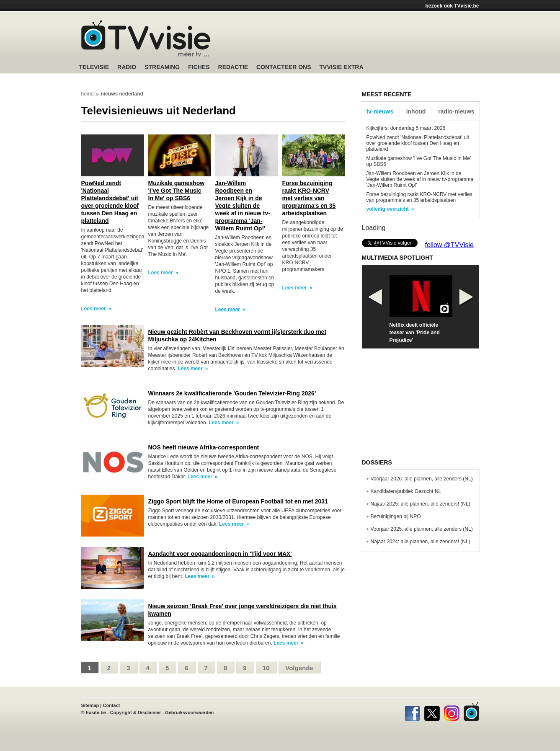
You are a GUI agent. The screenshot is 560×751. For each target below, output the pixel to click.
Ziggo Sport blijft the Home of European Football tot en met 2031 (238, 501)
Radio (127, 67)
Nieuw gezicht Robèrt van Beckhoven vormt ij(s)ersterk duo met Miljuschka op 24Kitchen (237, 335)
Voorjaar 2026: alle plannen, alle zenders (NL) (422, 479)
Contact (112, 705)
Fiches (199, 67)
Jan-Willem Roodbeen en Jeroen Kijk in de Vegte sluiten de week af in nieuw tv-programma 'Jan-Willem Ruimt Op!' (243, 206)
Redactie (233, 67)
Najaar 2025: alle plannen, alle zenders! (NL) (421, 504)
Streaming (162, 67)
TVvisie (471, 712)
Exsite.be (96, 712)
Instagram (452, 712)
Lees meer (94, 309)
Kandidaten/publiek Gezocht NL (406, 491)
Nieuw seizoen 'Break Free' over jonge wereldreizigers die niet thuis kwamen (243, 610)
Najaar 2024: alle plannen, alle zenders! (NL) (421, 542)
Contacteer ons (284, 67)
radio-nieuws (456, 111)
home (88, 94)
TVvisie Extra (342, 67)
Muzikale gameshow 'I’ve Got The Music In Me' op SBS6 (177, 191)
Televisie (94, 67)
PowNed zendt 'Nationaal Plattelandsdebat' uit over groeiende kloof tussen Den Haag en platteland (110, 202)
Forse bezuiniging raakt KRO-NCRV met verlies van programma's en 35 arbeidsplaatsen (309, 198)
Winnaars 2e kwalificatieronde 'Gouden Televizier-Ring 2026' (232, 393)
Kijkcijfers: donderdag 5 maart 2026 (406, 128)
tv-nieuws (380, 111)
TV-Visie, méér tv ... (146, 38)
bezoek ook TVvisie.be (452, 6)
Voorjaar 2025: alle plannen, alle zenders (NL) (422, 529)
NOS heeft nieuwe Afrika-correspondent (204, 447)
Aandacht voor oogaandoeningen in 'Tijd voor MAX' (220, 554)
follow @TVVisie (449, 245)
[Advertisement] (360, 40)
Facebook (412, 712)
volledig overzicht (388, 209)
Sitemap (90, 705)
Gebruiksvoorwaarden (189, 712)
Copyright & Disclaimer (136, 712)
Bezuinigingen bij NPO (396, 516)
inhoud (416, 111)
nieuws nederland (122, 94)
